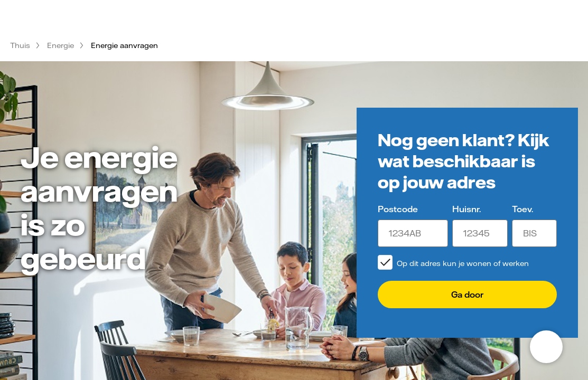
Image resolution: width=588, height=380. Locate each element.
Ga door (467, 294)
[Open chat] (546, 347)
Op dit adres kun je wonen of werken (463, 263)
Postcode (398, 209)
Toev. (522, 209)
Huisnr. (466, 209)
